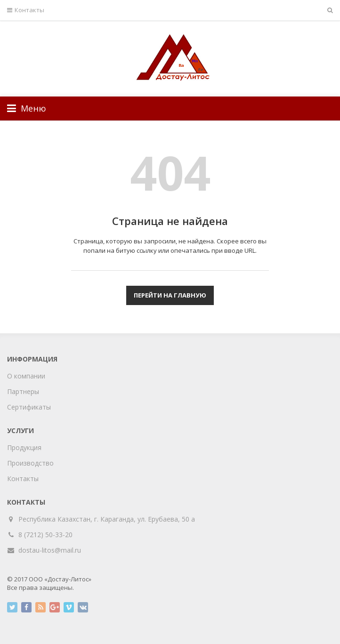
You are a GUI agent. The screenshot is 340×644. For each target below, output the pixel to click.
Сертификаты (29, 407)
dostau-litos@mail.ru (50, 550)
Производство (30, 463)
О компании (26, 376)
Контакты (26, 10)
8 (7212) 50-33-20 (45, 535)
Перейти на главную (170, 295)
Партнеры (23, 391)
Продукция (24, 447)
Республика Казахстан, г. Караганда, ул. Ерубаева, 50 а (107, 519)
